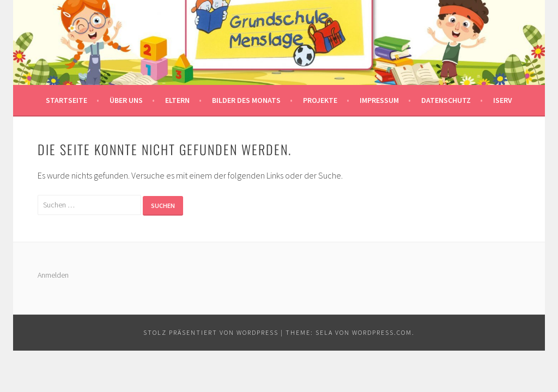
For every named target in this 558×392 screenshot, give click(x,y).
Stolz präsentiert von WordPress (211, 332)
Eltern (177, 100)
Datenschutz (446, 100)
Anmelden (53, 275)
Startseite (66, 100)
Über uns (126, 100)
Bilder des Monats (246, 100)
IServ (503, 100)
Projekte (320, 100)
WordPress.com (382, 332)
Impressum (379, 100)
